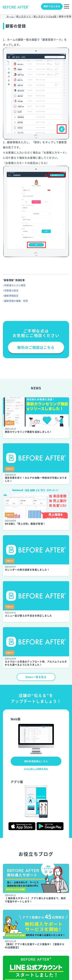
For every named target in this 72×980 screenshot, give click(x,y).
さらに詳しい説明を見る (36, 769)
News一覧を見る (36, 677)
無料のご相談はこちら (36, 347)
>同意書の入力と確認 (14, 285)
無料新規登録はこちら (36, 761)
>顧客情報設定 (11, 296)
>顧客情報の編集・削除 (15, 301)
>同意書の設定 (11, 291)
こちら (42, 163)
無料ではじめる (52, 6)
